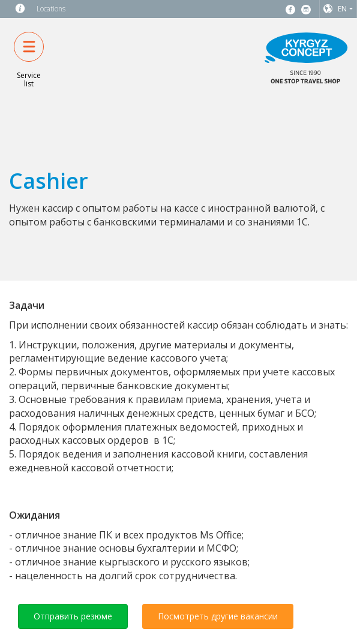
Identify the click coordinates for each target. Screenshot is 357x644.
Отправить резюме (73, 616)
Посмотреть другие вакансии (218, 616)
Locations (51, 9)
